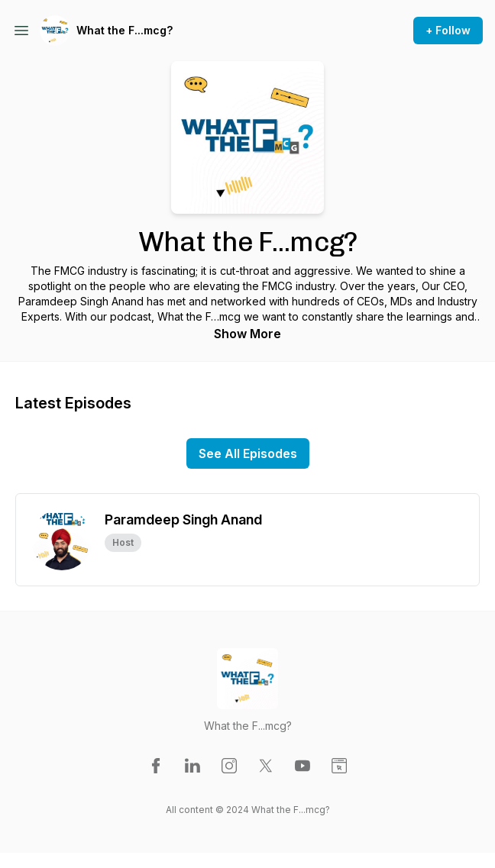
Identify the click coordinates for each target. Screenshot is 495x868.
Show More (247, 334)
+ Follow (448, 30)
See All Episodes (248, 453)
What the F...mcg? (125, 30)
